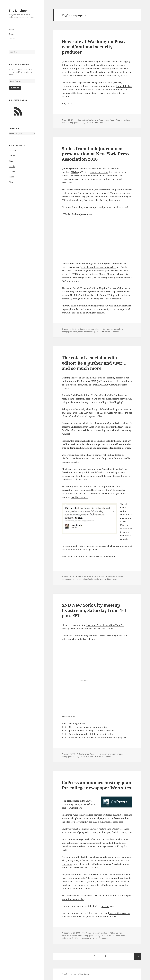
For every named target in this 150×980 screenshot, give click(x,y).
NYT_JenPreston (100, 381)
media (64, 123)
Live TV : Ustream (84, 681)
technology (66, 938)
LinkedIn (13, 150)
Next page (138, 956)
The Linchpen (19, 10)
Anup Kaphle (79, 69)
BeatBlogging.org (79, 497)
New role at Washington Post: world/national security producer (93, 47)
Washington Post (107, 120)
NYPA (75, 332)
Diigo (11, 161)
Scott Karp (80, 197)
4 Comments (112, 579)
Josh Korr (89, 200)
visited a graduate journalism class (99, 267)
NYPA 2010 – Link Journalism (77, 214)
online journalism (86, 123)
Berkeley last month (110, 200)
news (80, 935)
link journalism (94, 176)
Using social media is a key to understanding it (85, 402)
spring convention (99, 172)
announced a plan (71, 818)
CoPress (90, 801)
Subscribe (15, 88)
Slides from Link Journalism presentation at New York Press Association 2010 (96, 154)
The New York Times (72, 385)
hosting (105, 906)
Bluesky (12, 166)
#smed (94, 549)
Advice (80, 576)
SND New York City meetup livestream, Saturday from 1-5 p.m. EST (94, 610)
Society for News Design (98, 625)
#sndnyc (93, 636)
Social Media (99, 576)
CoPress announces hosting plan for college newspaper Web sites (97, 785)
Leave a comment (111, 332)
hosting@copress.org (120, 913)
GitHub (12, 156)
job (119, 120)
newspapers (73, 123)
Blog (113, 933)
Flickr (11, 182)
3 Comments (102, 123)
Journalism (83, 120)
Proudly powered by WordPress (75, 974)
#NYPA (74, 172)
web (101, 579)
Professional (93, 120)
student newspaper (117, 935)
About (11, 30)
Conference (85, 329)
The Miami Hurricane (81, 938)
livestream (112, 754)
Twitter (112, 917)
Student (104, 933)
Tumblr (12, 172)
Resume (12, 34)
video (90, 757)
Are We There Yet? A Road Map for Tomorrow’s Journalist (101, 288)
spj (95, 332)
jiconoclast (123, 493)
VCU (99, 332)
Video (92, 754)
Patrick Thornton (106, 493)
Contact (12, 39)
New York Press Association (105, 169)
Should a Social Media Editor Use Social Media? (85, 395)
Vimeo (11, 177)
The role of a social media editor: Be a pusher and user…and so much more (94, 363)
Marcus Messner (107, 274)
